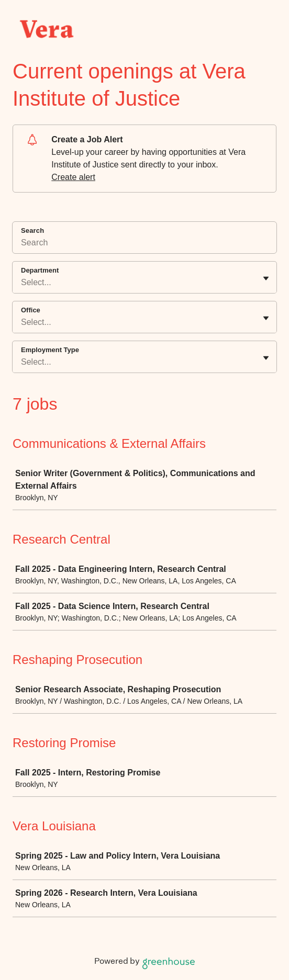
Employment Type (50, 350)
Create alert (73, 177)
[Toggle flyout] (266, 278)
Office (31, 310)
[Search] (144, 244)
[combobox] (22, 283)
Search (32, 230)
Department (40, 270)
